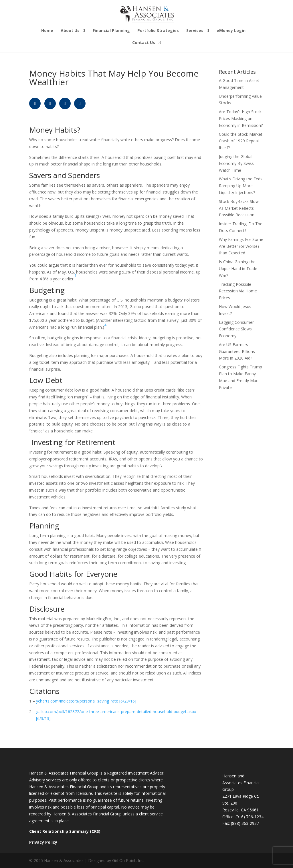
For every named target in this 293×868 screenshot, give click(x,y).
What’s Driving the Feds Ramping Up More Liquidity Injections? (241, 186)
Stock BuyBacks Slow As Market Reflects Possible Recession (239, 208)
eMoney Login (231, 31)
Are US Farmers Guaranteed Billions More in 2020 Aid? (237, 351)
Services (195, 31)
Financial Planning (111, 31)
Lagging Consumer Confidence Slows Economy (236, 329)
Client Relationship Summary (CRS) (65, 831)
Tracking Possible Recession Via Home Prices (238, 291)
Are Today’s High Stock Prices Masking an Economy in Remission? (241, 118)
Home (47, 31)
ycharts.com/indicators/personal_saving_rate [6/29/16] (86, 701)
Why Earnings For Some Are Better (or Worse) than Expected (241, 246)
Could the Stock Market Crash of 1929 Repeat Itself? (241, 141)
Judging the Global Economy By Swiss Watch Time (236, 163)
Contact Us (144, 43)
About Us (70, 31)
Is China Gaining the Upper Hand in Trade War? (238, 269)
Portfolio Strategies (158, 31)
